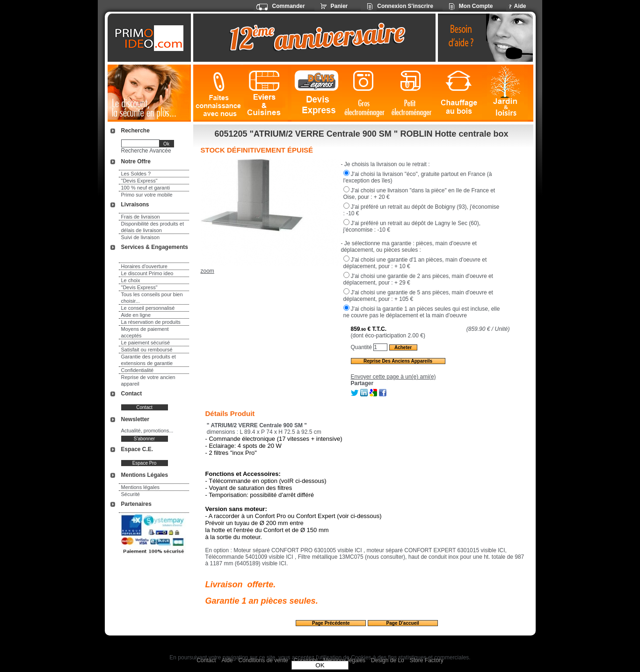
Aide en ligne (136, 315)
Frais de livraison (141, 217)
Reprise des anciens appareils (398, 361)
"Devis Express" (139, 181)
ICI (358, 550)
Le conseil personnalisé (148, 308)
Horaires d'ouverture (144, 266)
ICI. (283, 563)
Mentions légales (141, 487)
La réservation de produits (151, 322)
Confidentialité (138, 370)
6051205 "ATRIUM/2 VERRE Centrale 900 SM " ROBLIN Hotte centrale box (362, 134)
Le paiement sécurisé (146, 343)
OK (320, 665)
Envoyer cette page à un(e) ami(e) (393, 377)
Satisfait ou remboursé (147, 350)
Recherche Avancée (146, 151)
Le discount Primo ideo (147, 273)
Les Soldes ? (136, 174)
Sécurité (131, 494)
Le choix (131, 280)
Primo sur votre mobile (147, 195)
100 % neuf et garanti (146, 188)
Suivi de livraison (141, 237)
